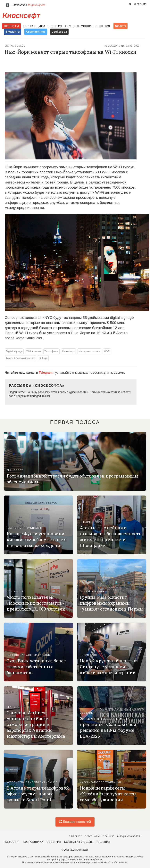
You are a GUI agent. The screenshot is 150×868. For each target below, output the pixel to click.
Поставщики (34, 26)
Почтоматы (16, 592)
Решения (103, 26)
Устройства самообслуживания (32, 782)
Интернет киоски (90, 351)
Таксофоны (51, 351)
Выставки (87, 713)
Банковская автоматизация (29, 655)
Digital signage (15, 46)
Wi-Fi (107, 351)
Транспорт (15, 470)
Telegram (46, 373)
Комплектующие (79, 26)
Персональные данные (100, 836)
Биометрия (88, 655)
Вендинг (86, 522)
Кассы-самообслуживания (101, 782)
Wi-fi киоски (34, 351)
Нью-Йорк (69, 351)
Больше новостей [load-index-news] (75, 822)
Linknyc (43, 358)
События (55, 26)
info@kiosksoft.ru (130, 836)
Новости (11, 26)
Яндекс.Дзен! (37, 5)
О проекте (140, 4)
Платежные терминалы (24, 528)
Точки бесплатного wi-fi (20, 358)
